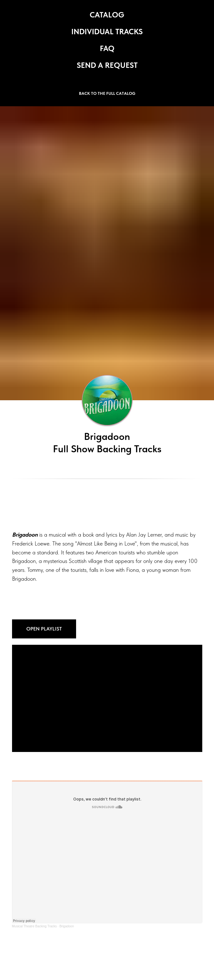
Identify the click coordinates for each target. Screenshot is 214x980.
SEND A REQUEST (107, 65)
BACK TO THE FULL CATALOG (107, 93)
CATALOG (107, 15)
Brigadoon (67, 926)
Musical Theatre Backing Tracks (35, 926)
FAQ (107, 48)
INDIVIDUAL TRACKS (107, 32)
